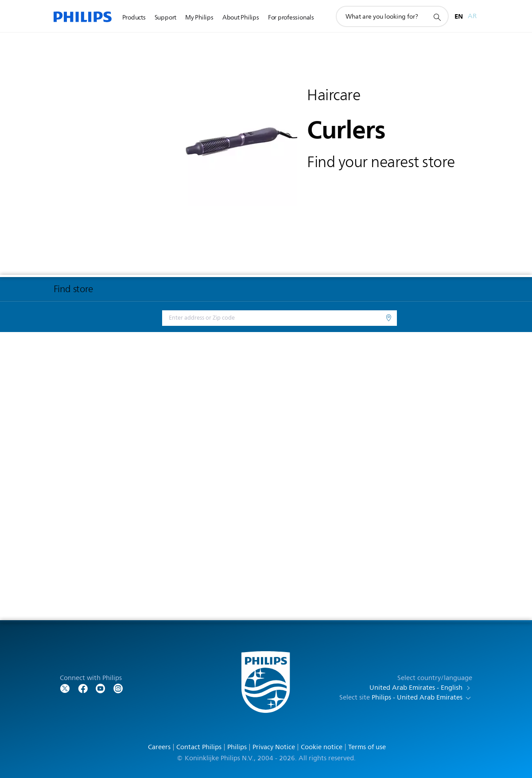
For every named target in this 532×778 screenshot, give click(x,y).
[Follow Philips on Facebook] (83, 688)
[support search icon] (437, 17)
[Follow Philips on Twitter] (65, 688)
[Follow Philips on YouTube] (101, 688)
